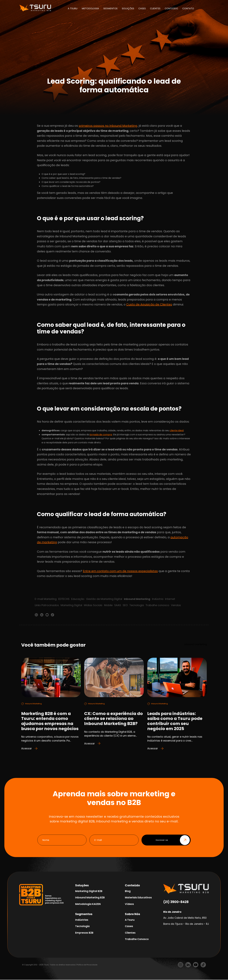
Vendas (176, 605)
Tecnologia (137, 605)
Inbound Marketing (137, 599)
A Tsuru (130, 920)
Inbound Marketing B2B (90, 898)
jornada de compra (101, 435)
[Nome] (62, 840)
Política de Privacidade (87, 965)
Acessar (29, 749)
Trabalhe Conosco (137, 939)
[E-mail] (114, 840)
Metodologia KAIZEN (88, 904)
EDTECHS (64, 599)
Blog (128, 891)
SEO (125, 605)
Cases (129, 927)
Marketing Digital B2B (89, 891)
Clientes (130, 933)
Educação (78, 599)
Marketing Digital (71, 605)
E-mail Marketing (46, 599)
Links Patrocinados (47, 605)
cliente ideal (177, 430)
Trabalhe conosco (158, 605)
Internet (170, 599)
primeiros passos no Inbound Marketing (108, 126)
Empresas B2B (84, 933)
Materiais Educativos (138, 898)
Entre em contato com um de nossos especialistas (120, 571)
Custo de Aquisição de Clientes (149, 304)
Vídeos (129, 904)
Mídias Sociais (93, 605)
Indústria (158, 599)
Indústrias (82, 920)
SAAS (118, 605)
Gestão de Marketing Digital (104, 599)
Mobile (108, 605)
